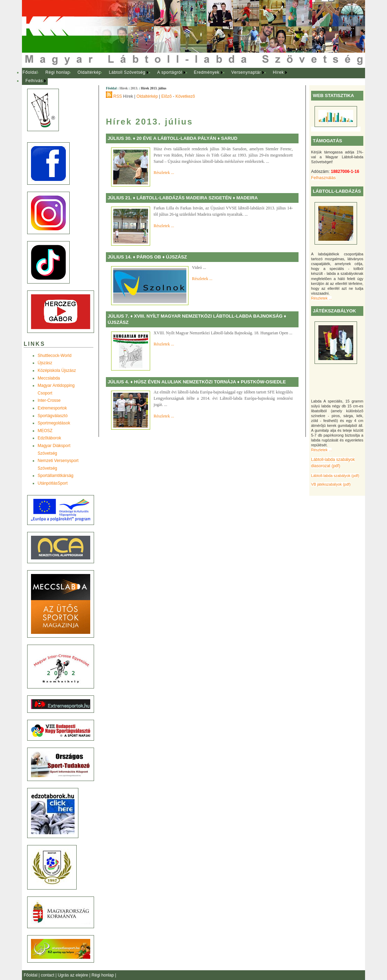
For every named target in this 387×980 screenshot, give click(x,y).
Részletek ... (321, 298)
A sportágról (169, 72)
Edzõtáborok (49, 438)
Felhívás (34, 81)
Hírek (278, 72)
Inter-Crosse (49, 400)
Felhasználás (323, 178)
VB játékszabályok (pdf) (331, 484)
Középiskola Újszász (57, 371)
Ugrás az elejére (74, 975)
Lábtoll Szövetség (127, 72)
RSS (118, 96)
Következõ (185, 96)
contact (48, 975)
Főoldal (30, 72)
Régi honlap (58, 72)
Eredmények (207, 72)
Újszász (45, 363)
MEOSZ (45, 431)
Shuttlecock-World (55, 356)
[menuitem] (30, 73)
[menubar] (161, 77)
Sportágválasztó (53, 416)
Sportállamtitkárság (56, 476)
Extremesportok (52, 408)
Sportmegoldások (54, 423)
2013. (134, 88)
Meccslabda (49, 378)
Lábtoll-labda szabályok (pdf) (335, 476)
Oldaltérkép (90, 72)
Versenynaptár (246, 72)
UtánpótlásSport (53, 483)
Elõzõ (167, 96)
